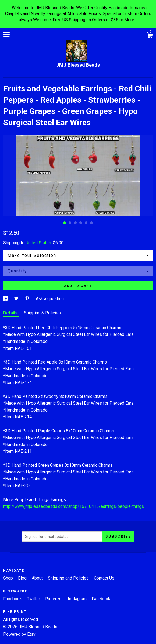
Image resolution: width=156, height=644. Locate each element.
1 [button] (65, 223)
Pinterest (54, 599)
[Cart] (150, 36)
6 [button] (91, 223)
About (38, 578)
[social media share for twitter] (17, 299)
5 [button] (86, 223)
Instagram (78, 599)
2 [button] (70, 223)
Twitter (34, 599)
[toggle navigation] (6, 35)
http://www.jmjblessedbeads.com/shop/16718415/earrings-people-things (74, 506)
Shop (9, 578)
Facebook (13, 599)
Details (11, 313)
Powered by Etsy (19, 634)
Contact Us (104, 578)
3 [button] (75, 223)
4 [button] (81, 223)
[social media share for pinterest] (28, 299)
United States (38, 243)
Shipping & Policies (42, 313)
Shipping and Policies (69, 578)
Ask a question (50, 299)
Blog (23, 578)
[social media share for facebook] (6, 299)
